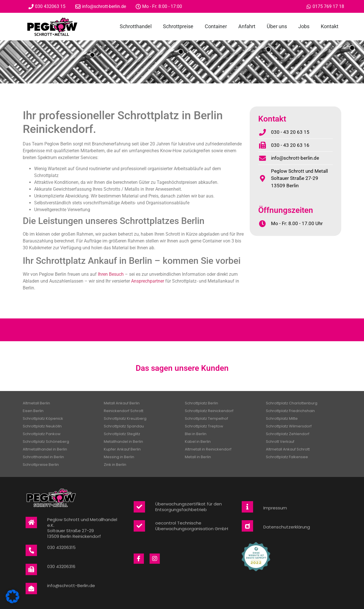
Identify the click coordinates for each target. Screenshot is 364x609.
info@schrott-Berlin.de (71, 586)
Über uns (277, 26)
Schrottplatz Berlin (201, 403)
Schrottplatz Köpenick (43, 418)
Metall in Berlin (198, 457)
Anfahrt (247, 26)
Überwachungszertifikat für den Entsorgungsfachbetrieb (189, 507)
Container (216, 26)
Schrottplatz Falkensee (287, 457)
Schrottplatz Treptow (204, 426)
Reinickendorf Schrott (124, 411)
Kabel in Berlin (198, 442)
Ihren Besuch (111, 274)
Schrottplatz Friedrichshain (290, 411)
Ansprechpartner (148, 281)
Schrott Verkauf (280, 442)
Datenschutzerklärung (287, 527)
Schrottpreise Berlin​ (41, 465)
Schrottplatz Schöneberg (46, 442)
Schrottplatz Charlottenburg (292, 403)
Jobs (304, 26)
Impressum (275, 508)
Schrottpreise (178, 26)
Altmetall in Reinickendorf (208, 449)
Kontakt (330, 26)
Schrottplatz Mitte (282, 418)
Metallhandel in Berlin (123, 442)
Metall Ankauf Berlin (122, 403)
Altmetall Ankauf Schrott (288, 449)
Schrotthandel (136, 26)
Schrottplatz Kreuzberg (125, 418)
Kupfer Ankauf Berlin (122, 449)
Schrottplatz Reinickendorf (209, 411)
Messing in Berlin (119, 457)
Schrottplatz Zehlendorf (288, 434)
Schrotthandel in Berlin (43, 457)
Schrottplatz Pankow (42, 434)
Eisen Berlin (33, 411)
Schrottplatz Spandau (124, 426)
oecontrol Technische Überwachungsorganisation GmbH (192, 526)
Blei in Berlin (196, 434)
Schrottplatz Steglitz (122, 434)
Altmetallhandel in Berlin (45, 449)
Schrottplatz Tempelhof (206, 418)
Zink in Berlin (115, 465)
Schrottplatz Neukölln (42, 426)
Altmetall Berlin (36, 403)
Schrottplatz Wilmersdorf (289, 426)
